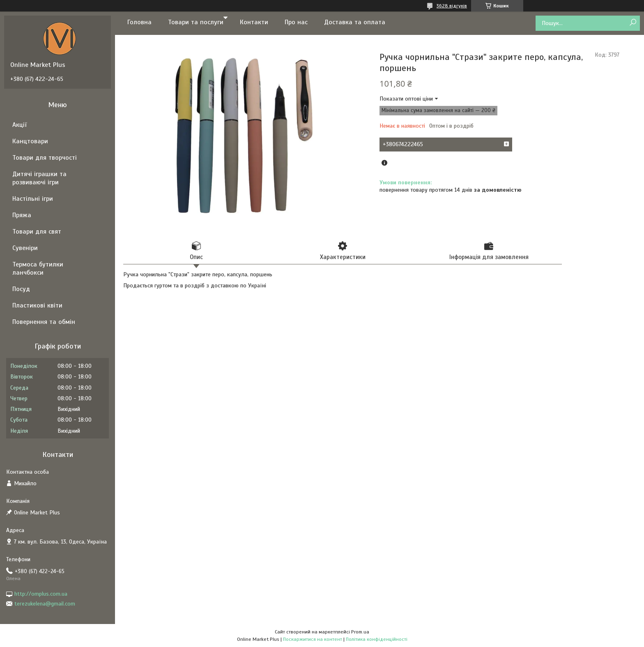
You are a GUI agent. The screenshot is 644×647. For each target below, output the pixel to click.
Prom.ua (360, 632)
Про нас (296, 22)
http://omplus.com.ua (41, 594)
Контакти (254, 22)
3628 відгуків (452, 6)
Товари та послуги (196, 22)
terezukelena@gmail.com (45, 604)
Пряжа (22, 215)
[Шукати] (633, 23)
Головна (139, 22)
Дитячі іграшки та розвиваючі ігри (39, 178)
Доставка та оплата (355, 22)
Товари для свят (37, 232)
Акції (20, 125)
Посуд (21, 289)
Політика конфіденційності (377, 639)
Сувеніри (25, 248)
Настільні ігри (33, 199)
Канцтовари (30, 141)
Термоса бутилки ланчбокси (38, 268)
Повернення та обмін (44, 322)
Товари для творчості (45, 158)
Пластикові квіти (37, 305)
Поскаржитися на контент (313, 639)
